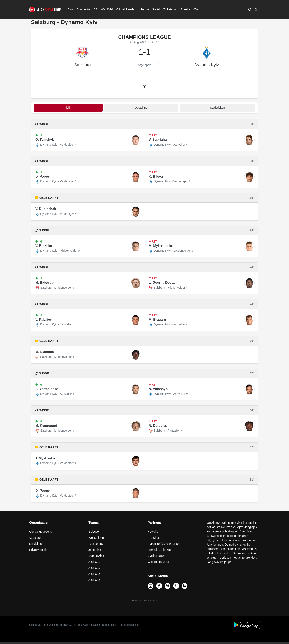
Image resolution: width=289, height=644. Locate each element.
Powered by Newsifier (144, 601)
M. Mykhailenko (161, 246)
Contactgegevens (41, 532)
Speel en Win (189, 9)
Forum (144, 9)
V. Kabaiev (43, 320)
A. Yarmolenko (47, 389)
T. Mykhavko (45, 458)
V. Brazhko (44, 246)
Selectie (94, 532)
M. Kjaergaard (46, 426)
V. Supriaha (158, 139)
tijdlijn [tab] (68, 108)
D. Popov (42, 176)
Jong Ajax (95, 550)
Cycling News (156, 556)
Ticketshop (170, 9)
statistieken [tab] (217, 108)
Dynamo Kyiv (207, 65)
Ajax (70, 9)
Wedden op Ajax (158, 562)
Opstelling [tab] (141, 108)
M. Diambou (45, 352)
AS (96, 9)
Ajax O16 (94, 574)
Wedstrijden (96, 538)
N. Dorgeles (158, 426)
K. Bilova (156, 176)
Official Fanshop (124, 9)
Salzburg (83, 65)
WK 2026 (106, 9)
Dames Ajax (96, 556)
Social (156, 9)
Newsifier (154, 532)
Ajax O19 (94, 562)
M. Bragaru (157, 320)
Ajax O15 (94, 580)
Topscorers (96, 544)
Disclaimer (36, 544)
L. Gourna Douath (163, 283)
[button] (250, 9)
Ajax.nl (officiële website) (164, 544)
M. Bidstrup (44, 283)
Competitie (82, 9)
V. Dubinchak (46, 209)
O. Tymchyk (45, 139)
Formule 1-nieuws (159, 550)
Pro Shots (154, 538)
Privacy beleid (38, 550)
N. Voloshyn (158, 389)
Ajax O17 (94, 568)
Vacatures (36, 538)
